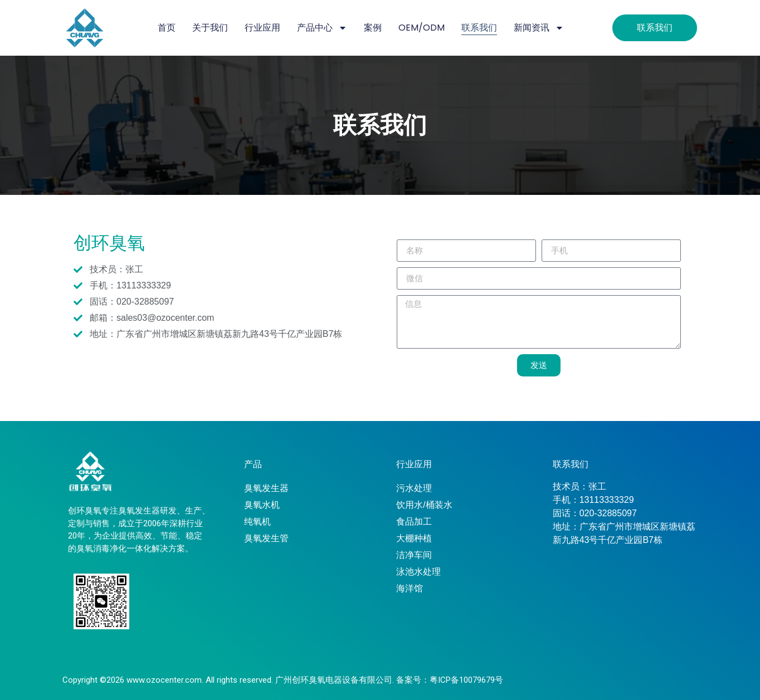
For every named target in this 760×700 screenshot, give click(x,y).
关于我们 (210, 28)
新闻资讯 (539, 28)
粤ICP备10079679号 (466, 680)
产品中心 (322, 28)
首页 (167, 28)
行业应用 (262, 28)
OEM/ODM (422, 28)
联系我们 (479, 28)
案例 (373, 28)
